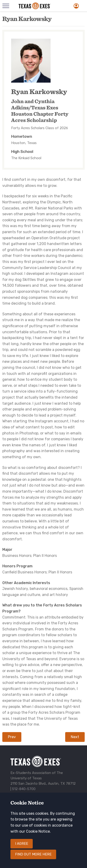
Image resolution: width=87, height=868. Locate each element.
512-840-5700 (24, 789)
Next (75, 737)
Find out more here (33, 861)
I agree (22, 850)
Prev (12, 737)
